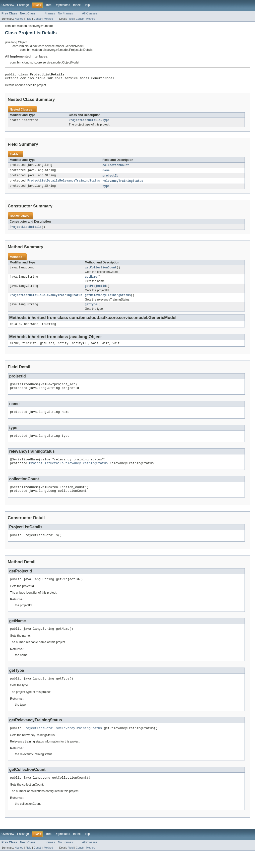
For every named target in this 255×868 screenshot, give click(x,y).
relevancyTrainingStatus (123, 184)
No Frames (65, 13)
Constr (38, 19)
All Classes (90, 13)
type (106, 189)
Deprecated (62, 5)
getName (91, 281)
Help (87, 5)
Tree (48, 5)
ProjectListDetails (26, 230)
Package (23, 5)
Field (28, 19)
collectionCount (116, 167)
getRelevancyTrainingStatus (108, 301)
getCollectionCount (101, 271)
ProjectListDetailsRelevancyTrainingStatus (64, 184)
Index (77, 5)
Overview (8, 5)
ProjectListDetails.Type (89, 122)
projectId (110, 178)
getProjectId (95, 291)
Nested (19, 19)
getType (91, 310)
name (106, 173)
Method (48, 19)
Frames (50, 13)
